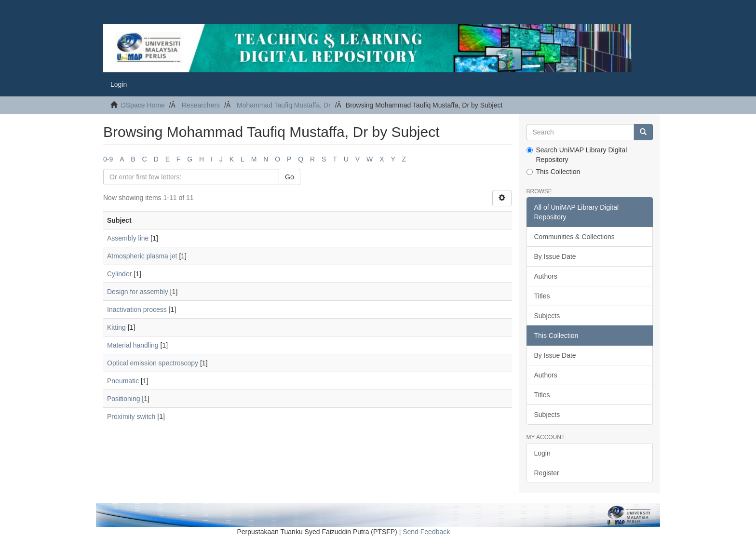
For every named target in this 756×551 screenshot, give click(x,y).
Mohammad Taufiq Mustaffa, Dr (284, 105)
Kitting (116, 327)
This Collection (553, 172)
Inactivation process (137, 309)
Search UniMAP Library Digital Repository (577, 155)
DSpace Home (143, 105)
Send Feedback (426, 532)
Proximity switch (131, 417)
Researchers (201, 105)
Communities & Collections (574, 237)
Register (547, 473)
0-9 (108, 159)
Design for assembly (138, 292)
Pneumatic (123, 381)
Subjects (547, 316)
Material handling (133, 345)
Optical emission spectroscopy (153, 363)
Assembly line (128, 238)
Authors (546, 276)
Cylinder (119, 274)
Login (542, 453)
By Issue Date (555, 256)
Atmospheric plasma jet (142, 256)
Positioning (124, 399)
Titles (542, 296)
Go (290, 177)
